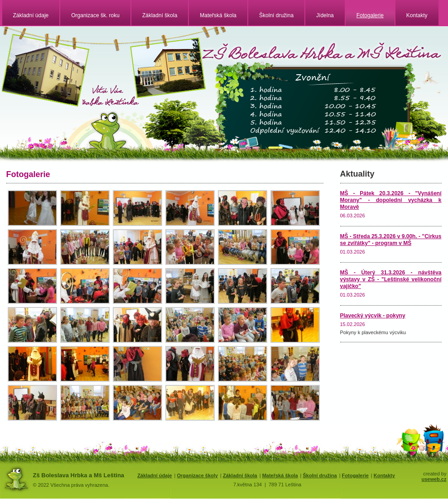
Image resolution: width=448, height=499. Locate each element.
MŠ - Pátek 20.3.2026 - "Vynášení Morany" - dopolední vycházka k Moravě (391, 200)
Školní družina (276, 15)
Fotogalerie (370, 15)
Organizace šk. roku (95, 15)
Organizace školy (197, 475)
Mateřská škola (218, 15)
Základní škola (160, 15)
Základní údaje (31, 15)
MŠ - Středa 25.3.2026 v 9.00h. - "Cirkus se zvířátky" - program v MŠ (391, 240)
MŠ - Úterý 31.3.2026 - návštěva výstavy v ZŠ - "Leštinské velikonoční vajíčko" (391, 279)
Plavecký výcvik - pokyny (373, 316)
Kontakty (417, 15)
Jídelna (325, 15)
